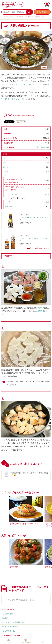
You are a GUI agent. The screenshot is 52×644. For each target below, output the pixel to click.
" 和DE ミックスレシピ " (12, 99)
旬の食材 (5, 618)
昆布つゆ (29, 17)
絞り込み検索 (42, 12)
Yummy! (20, 17)
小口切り (40, 311)
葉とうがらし (10, 207)
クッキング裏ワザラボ (10, 627)
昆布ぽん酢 (40, 17)
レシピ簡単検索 (7, 614)
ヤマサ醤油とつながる (11, 636)
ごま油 (6, 172)
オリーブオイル (11, 194)
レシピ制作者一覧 (8, 631)
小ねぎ (8, 202)
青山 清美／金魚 (43, 147)
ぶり (5, 158)
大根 (5, 163)
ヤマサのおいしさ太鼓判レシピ (13, 622)
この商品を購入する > (40, 248)
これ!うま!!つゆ (8, 17)
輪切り (41, 308)
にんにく (7, 167)
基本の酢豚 (14, 567)
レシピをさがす (8, 609)
